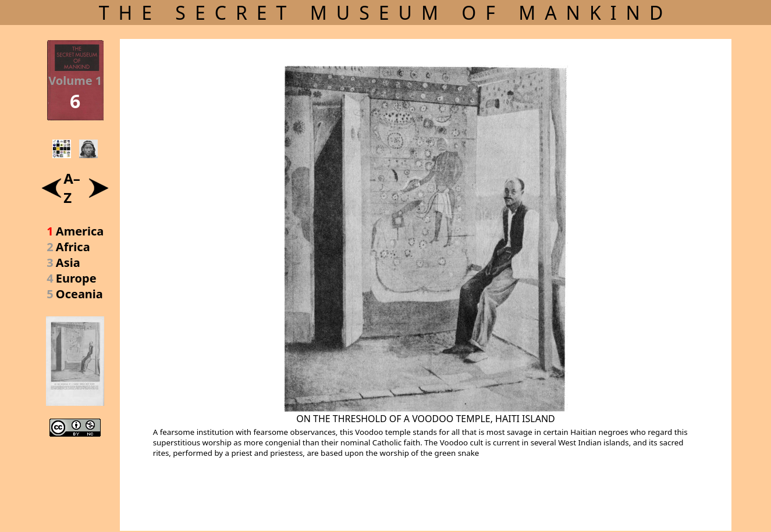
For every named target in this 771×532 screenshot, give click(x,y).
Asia (68, 263)
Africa (73, 247)
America (80, 231)
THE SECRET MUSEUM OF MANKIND (386, 13)
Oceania (79, 294)
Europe (76, 278)
